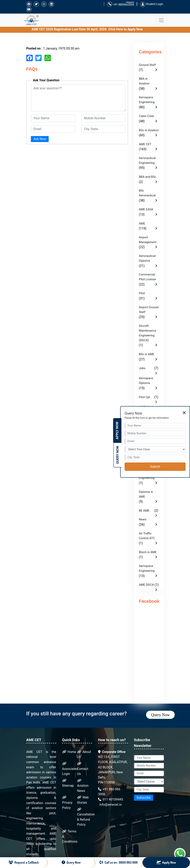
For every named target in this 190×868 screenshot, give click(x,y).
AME (142, 224)
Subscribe (144, 798)
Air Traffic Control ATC (147, 536)
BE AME (144, 511)
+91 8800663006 (121, 4)
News (143, 519)
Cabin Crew (147, 116)
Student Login (152, 4)
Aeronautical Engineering (147, 160)
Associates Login (70, 769)
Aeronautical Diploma (147, 258)
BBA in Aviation (144, 81)
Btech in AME (148, 552)
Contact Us (83, 769)
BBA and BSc (148, 177)
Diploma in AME (146, 494)
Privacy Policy (67, 803)
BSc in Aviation (149, 130)
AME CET (145, 144)
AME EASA (146, 209)
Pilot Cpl (145, 397)
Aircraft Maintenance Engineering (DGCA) (148, 333)
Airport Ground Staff (149, 310)
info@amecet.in (110, 805)
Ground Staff (147, 65)
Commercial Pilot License (147, 277)
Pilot (142, 293)
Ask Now (40, 139)
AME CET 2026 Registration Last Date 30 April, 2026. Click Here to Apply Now (111, 29)
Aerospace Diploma (146, 381)
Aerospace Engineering (147, 100)
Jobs (142, 368)
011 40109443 (111, 799)
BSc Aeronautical (147, 193)
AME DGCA (146, 585)
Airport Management (148, 240)
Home (69, 752)
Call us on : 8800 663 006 (119, 862)
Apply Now (117, 431)
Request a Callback (24, 862)
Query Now (160, 715)
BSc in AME (147, 354)
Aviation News (83, 786)
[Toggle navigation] (161, 20)
